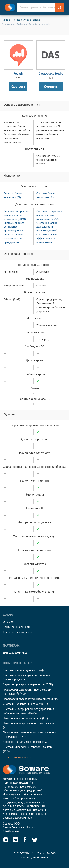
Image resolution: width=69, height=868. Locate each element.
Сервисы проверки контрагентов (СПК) (28, 684)
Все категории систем (17, 757)
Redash (18, 74)
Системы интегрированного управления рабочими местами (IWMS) (28, 711)
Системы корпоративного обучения (25, 704)
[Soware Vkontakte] (15, 840)
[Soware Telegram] (6, 840)
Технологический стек (17, 632)
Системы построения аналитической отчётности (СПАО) (16, 215)
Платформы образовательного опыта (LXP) (30, 699)
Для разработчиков (15, 653)
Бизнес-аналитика (29, 20)
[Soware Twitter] (35, 840)
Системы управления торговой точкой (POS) (27, 749)
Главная (7, 20)
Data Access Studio (51, 74)
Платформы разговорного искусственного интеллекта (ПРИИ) (30, 735)
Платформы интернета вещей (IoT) (25, 718)
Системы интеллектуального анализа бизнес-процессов (27, 677)
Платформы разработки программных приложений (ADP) (27, 692)
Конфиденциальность (17, 627)
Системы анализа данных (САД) (23, 670)
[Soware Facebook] (25, 840)
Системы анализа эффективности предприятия (14, 238)
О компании (11, 622)
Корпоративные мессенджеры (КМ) (25, 742)
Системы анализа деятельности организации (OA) (14, 227)
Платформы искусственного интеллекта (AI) (28, 725)
